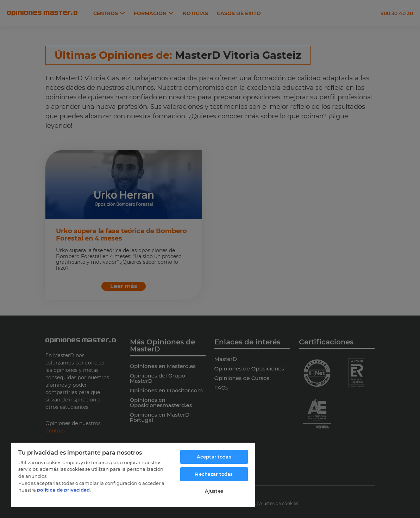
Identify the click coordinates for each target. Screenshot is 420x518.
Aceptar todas (214, 457)
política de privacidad (63, 490)
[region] (133, 474)
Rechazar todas (214, 474)
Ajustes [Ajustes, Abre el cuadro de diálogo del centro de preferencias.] (214, 491)
